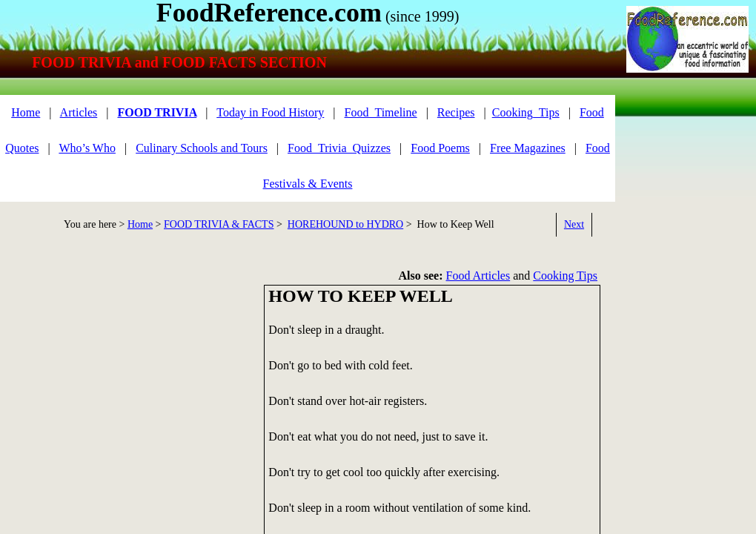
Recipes (456, 112)
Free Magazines (528, 148)
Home (26, 112)
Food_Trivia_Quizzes (339, 148)
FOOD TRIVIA (157, 112)
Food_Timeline (381, 112)
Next (574, 224)
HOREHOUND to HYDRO (345, 224)
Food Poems (440, 148)
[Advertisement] (683, 198)
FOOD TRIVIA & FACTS (219, 224)
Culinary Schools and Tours (202, 148)
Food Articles (478, 276)
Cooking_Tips (526, 112)
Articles (79, 112)
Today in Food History (270, 112)
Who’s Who (87, 148)
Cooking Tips (565, 276)
